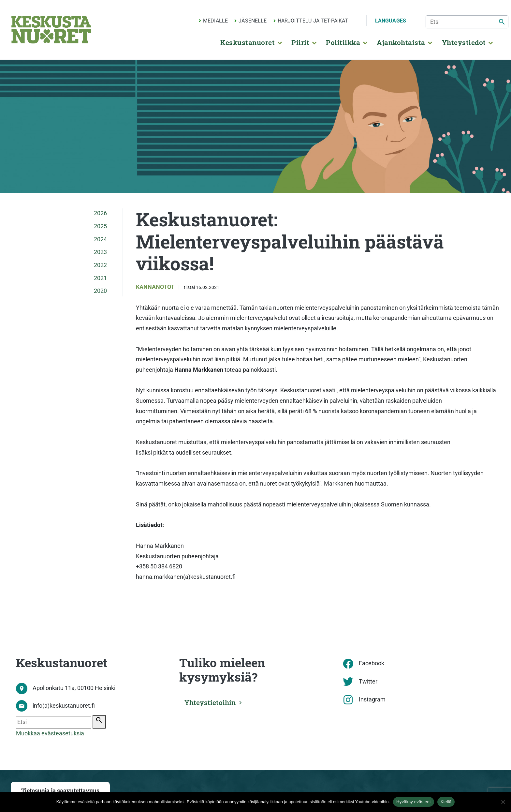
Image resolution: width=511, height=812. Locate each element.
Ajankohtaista (401, 42)
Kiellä (446, 802)
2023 (100, 252)
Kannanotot (156, 287)
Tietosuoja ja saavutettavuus (60, 791)
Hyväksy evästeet (414, 802)
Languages (391, 21)
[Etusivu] (51, 30)
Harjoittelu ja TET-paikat (313, 21)
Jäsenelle (253, 21)
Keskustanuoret (248, 42)
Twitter (368, 682)
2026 (100, 213)
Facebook (372, 663)
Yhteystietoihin (211, 702)
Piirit (300, 42)
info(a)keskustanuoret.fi (64, 706)
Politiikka (343, 42)
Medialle (215, 21)
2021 (100, 278)
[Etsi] (467, 22)
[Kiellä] (503, 802)
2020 (100, 291)
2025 (100, 226)
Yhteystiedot (464, 42)
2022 (100, 265)
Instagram (372, 699)
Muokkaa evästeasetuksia (50, 733)
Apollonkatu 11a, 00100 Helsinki (74, 688)
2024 (100, 239)
